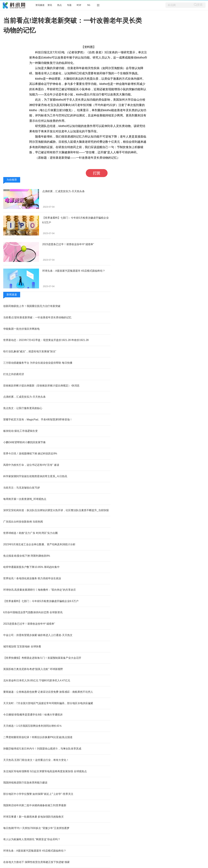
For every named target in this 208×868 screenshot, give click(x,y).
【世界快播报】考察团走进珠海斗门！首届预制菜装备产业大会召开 (42, 658)
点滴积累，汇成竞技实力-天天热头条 (63, 191)
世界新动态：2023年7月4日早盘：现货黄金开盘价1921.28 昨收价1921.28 (46, 340)
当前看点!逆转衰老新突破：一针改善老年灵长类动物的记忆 (37, 317)
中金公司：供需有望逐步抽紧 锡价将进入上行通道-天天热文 (38, 635)
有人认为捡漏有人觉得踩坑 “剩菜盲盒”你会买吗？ (32, 839)
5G (89, 5)
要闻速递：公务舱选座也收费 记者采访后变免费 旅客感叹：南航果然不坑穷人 (48, 692)
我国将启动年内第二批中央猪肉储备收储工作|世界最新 (35, 805)
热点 (59, 5)
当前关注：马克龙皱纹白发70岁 (22, 488)
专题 (69, 5)
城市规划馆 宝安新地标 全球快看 (22, 646)
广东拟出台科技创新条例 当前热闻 (23, 522)
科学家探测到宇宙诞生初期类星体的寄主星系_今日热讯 (35, 476)
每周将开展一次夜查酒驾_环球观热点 (25, 499)
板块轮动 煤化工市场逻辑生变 (20, 431)
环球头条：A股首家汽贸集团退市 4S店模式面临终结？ (74, 271)
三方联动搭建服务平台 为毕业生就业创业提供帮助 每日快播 (38, 363)
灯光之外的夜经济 (14, 374)
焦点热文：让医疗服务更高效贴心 (23, 408)
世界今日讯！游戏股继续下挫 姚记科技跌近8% (30, 454)
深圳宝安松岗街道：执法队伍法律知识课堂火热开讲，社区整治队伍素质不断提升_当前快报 (56, 510)
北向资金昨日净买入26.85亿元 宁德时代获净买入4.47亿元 (37, 680)
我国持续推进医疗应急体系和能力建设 (25, 783)
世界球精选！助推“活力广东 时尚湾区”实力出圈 (30, 533)
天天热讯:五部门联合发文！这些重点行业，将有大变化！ (36, 760)
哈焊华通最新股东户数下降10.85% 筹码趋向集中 (31, 567)
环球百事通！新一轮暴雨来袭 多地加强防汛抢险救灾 (33, 817)
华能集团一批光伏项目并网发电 (21, 329)
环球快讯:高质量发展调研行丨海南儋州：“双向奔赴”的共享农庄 (40, 590)
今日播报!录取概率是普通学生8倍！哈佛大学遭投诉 (33, 715)
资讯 (50, 5)
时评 (79, 5)
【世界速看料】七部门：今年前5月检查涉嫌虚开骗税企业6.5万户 (41, 601)
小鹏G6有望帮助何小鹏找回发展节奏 (24, 442)
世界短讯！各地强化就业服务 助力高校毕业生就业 (32, 578)
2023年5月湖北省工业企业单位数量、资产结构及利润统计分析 (39, 544)
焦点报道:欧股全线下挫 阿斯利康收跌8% (27, 556)
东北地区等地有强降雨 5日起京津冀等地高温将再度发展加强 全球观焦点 (45, 771)
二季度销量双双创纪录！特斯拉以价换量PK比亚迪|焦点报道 (38, 737)
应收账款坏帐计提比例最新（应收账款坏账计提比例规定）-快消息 (41, 386)
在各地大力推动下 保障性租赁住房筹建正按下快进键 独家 (36, 862)
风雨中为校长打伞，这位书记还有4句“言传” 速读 (31, 465)
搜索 (200, 5)
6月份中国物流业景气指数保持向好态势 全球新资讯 (33, 612)
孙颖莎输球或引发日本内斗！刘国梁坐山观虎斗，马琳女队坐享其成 (42, 749)
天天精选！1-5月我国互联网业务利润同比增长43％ (33, 726)
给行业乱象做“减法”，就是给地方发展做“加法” (30, 351)
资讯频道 (40, 5)
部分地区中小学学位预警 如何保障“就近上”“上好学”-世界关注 (38, 794)
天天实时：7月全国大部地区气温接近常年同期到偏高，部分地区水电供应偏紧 (48, 703)
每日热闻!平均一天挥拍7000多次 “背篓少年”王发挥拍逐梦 (36, 828)
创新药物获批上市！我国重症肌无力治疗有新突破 (32, 306)
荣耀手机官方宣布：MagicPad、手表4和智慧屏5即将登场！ (38, 420)
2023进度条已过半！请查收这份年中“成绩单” (68, 244)
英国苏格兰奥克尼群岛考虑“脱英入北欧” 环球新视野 (33, 669)
